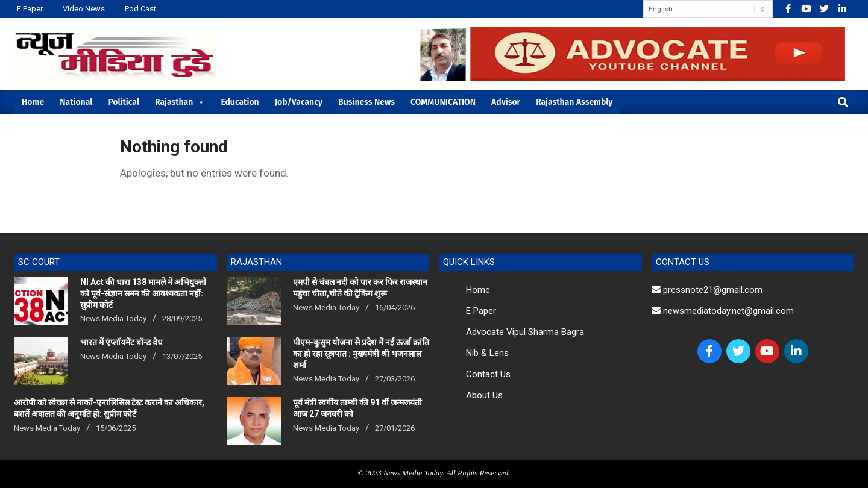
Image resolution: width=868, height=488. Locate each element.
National (76, 102)
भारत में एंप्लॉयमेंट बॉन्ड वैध (121, 342)
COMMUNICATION (443, 102)
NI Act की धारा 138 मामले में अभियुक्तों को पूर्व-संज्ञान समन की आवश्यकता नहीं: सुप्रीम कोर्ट (143, 293)
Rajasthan (180, 102)
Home (33, 102)
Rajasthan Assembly (574, 102)
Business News (366, 102)
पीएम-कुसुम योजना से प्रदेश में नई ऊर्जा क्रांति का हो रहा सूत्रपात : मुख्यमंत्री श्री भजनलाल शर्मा (361, 353)
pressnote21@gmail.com (707, 290)
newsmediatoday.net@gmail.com (723, 311)
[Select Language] (708, 9)
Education (240, 102)
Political (124, 102)
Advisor (506, 102)
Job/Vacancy (299, 102)
